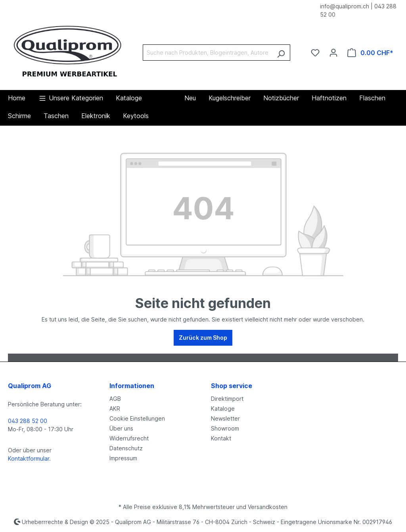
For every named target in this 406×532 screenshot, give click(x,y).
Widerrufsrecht (129, 438)
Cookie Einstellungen (137, 418)
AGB (115, 399)
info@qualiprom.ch (345, 6)
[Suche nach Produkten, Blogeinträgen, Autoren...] (207, 53)
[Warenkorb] (370, 53)
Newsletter (225, 418)
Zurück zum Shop (203, 338)
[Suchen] (281, 53)
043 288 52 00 (28, 421)
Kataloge (223, 409)
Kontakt (221, 438)
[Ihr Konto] (333, 53)
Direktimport (227, 399)
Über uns (121, 428)
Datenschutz (126, 448)
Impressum (123, 458)
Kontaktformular (29, 458)
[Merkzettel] (315, 53)
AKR (115, 409)
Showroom (225, 428)
